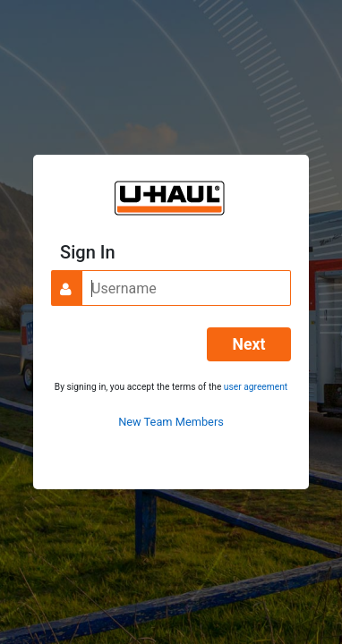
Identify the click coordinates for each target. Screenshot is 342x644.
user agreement (256, 387)
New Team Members (171, 422)
